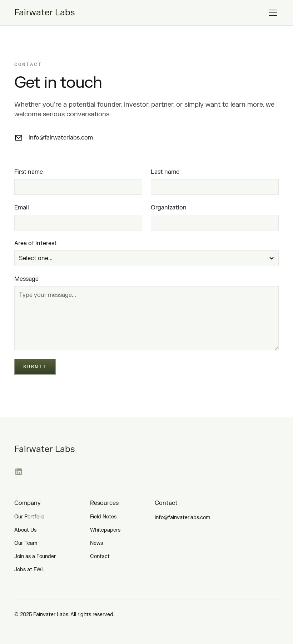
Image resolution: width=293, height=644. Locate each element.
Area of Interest (36, 243)
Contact (100, 556)
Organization (169, 208)
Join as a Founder (35, 556)
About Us (25, 530)
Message (26, 279)
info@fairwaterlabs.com (182, 518)
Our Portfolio (29, 517)
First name (29, 172)
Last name (165, 172)
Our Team (26, 543)
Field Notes (103, 517)
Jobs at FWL (29, 570)
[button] (272, 13)
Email (22, 208)
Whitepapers (105, 530)
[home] (44, 13)
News (96, 543)
